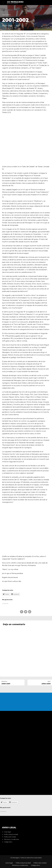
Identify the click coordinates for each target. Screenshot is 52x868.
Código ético (8, 842)
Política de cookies (10, 837)
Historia (6, 15)
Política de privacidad (11, 834)
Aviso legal (7, 832)
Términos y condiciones (11, 839)
